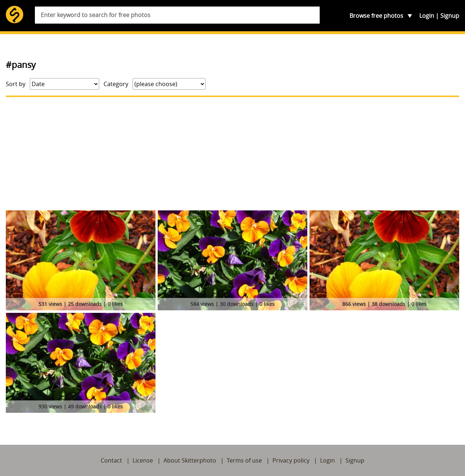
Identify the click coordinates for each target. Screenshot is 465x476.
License (143, 460)
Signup (450, 16)
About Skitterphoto (190, 460)
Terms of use (244, 460)
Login (427, 16)
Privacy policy (291, 460)
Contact (111, 460)
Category (116, 84)
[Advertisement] (232, 154)
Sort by (16, 84)
